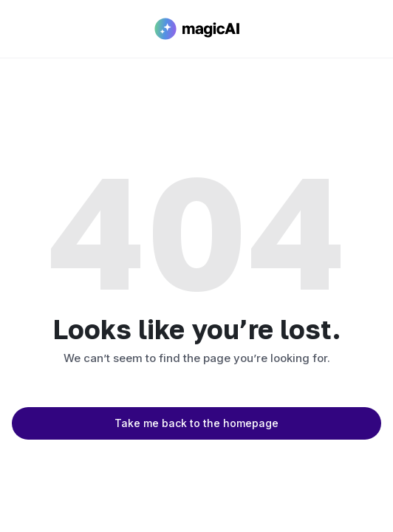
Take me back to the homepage (196, 423)
